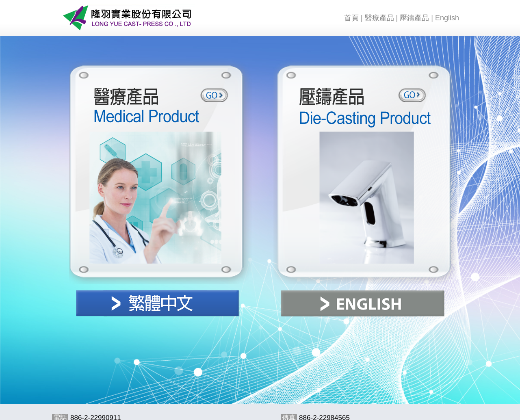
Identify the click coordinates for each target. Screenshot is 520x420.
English (447, 18)
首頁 (351, 18)
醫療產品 (379, 18)
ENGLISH (363, 303)
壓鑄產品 (414, 18)
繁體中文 (158, 303)
